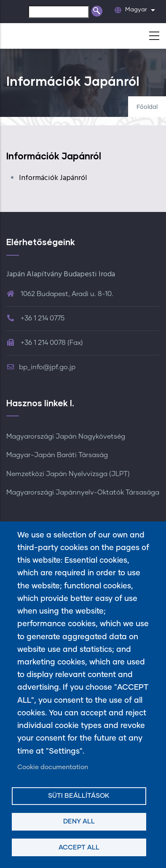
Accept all (79, 848)
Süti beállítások (79, 796)
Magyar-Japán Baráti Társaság (57, 455)
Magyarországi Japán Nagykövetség (66, 437)
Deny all (79, 822)
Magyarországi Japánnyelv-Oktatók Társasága (83, 492)
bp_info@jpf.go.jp (41, 367)
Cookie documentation (53, 767)
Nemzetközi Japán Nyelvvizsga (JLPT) (68, 474)
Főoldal (147, 107)
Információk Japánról (53, 178)
